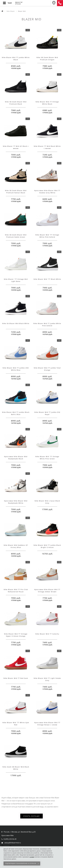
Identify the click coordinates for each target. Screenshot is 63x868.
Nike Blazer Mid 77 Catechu (47, 634)
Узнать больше (31, 816)
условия (32, 857)
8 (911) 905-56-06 (60, 3)
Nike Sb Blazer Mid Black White (16, 323)
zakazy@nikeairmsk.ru (13, 843)
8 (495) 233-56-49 (10, 839)
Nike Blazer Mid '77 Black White (47, 279)
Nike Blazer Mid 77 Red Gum (16, 678)
